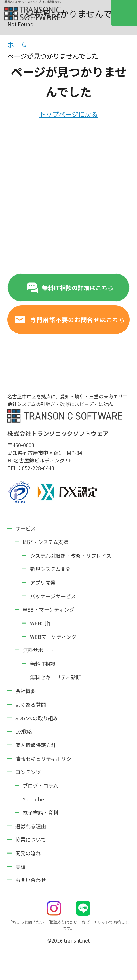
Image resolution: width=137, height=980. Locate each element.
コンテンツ (28, 772)
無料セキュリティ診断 (55, 677)
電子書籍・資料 (41, 812)
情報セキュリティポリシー (46, 759)
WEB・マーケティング (49, 609)
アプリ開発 (43, 582)
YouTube (33, 799)
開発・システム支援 (46, 542)
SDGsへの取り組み (37, 718)
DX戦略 (24, 731)
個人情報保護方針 (36, 745)
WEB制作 (41, 623)
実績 (20, 867)
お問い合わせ (31, 880)
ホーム (17, 45)
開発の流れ (28, 853)
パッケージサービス (53, 596)
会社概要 (26, 691)
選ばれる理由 (31, 826)
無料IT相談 (43, 664)
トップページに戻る (68, 114)
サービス (26, 528)
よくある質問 (31, 704)
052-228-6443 (38, 468)
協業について (30, 839)
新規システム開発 (50, 569)
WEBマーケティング (53, 637)
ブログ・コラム (40, 785)
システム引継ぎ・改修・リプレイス (71, 556)
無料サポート (38, 650)
